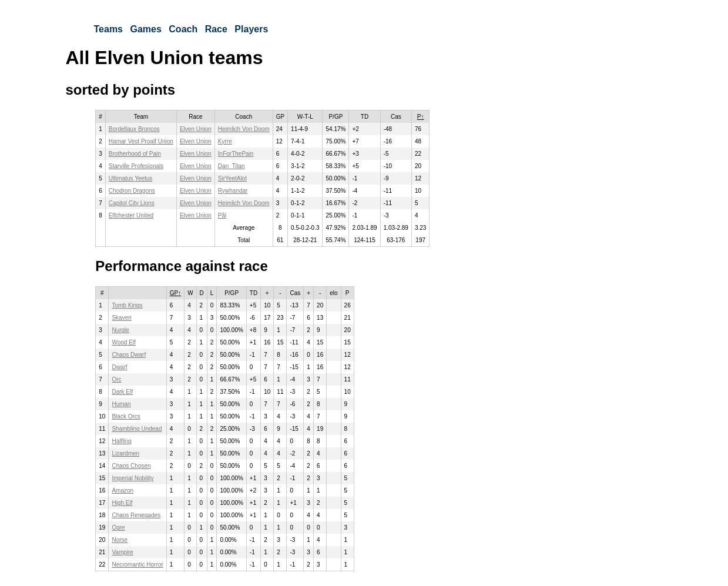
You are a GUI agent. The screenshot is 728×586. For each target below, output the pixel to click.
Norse (120, 540)
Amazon (123, 490)
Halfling (121, 441)
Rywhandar (233, 191)
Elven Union (196, 129)
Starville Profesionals (136, 166)
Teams (109, 29)
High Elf (122, 503)
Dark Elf (122, 392)
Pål (222, 215)
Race (216, 29)
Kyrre (225, 141)
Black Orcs (126, 416)
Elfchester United (131, 215)
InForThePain (236, 154)
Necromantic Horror (137, 565)
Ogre (118, 528)
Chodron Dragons (132, 191)
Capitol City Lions (132, 203)
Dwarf (119, 367)
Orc (116, 379)
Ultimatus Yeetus (131, 178)
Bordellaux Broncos (134, 129)
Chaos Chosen (131, 466)
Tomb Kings (127, 305)
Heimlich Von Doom (244, 129)
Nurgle (120, 330)
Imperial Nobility (132, 478)
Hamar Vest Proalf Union (141, 141)
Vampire (123, 552)
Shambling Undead (137, 429)
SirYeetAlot (232, 178)
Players (251, 29)
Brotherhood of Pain (135, 154)
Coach (183, 29)
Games (145, 29)
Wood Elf (123, 342)
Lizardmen (125, 453)
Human (121, 404)
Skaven (121, 318)
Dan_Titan (232, 166)
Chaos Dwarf (129, 355)
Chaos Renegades (136, 515)
